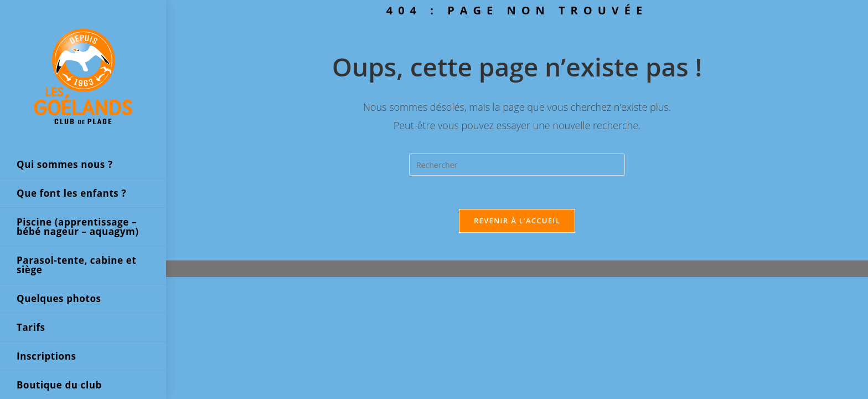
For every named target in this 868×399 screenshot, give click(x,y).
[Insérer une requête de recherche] (517, 165)
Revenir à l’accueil (517, 221)
